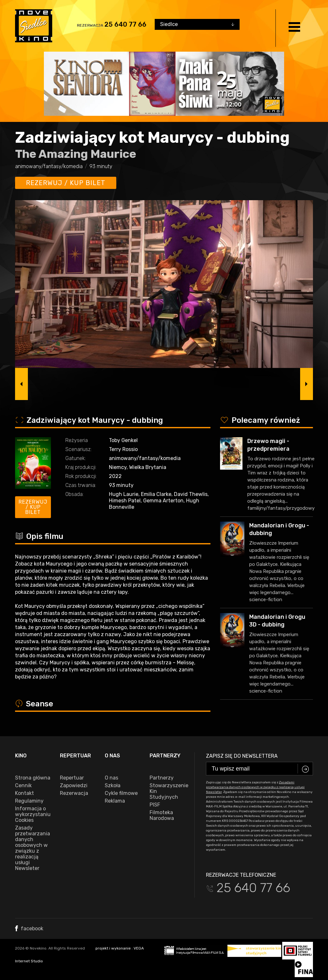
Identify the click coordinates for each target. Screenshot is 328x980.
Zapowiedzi (74, 786)
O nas (111, 778)
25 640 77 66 (125, 24)
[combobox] (197, 24)
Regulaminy (29, 801)
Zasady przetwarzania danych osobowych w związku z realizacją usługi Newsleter (33, 848)
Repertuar (72, 778)
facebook (29, 929)
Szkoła (113, 786)
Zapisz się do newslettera (242, 756)
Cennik (23, 786)
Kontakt (25, 793)
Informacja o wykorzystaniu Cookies (33, 814)
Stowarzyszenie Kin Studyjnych (167, 791)
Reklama (115, 801)
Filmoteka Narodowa (162, 815)
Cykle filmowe (121, 793)
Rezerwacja (74, 793)
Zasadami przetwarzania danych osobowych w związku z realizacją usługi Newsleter (255, 787)
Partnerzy (162, 778)
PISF (155, 805)
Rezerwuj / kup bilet (66, 183)
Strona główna (33, 778)
